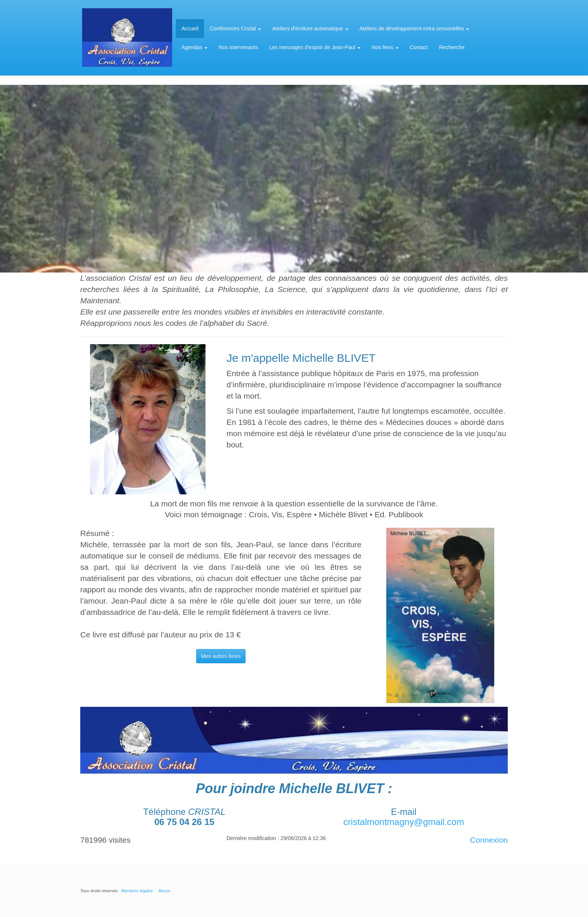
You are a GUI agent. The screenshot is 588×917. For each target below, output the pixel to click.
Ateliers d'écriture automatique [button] (310, 29)
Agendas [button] (194, 47)
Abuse (164, 891)
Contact (419, 47)
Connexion (489, 840)
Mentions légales (137, 891)
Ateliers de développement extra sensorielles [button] (415, 29)
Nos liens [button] (385, 47)
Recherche (452, 47)
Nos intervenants (238, 47)
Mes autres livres (221, 656)
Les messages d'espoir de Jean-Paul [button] (315, 47)
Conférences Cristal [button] (235, 29)
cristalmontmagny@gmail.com (404, 822)
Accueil (190, 29)
